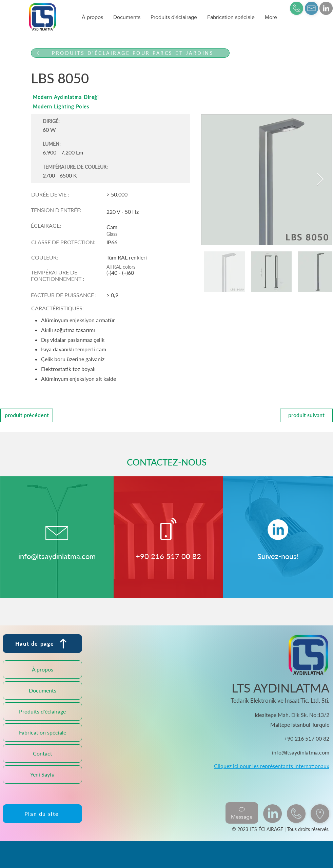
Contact (43, 753)
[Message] (242, 813)
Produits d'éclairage (42, 711)
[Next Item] (320, 180)
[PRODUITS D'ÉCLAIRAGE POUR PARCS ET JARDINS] (130, 53)
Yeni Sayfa (42, 774)
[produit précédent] (27, 415)
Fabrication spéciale (43, 732)
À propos (43, 669)
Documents (43, 690)
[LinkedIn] (326, 8)
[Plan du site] (42, 814)
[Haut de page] (42, 644)
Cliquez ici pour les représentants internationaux (272, 766)
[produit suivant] (306, 415)
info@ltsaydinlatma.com (57, 556)
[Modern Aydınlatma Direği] (130, 97)
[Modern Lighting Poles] (130, 107)
